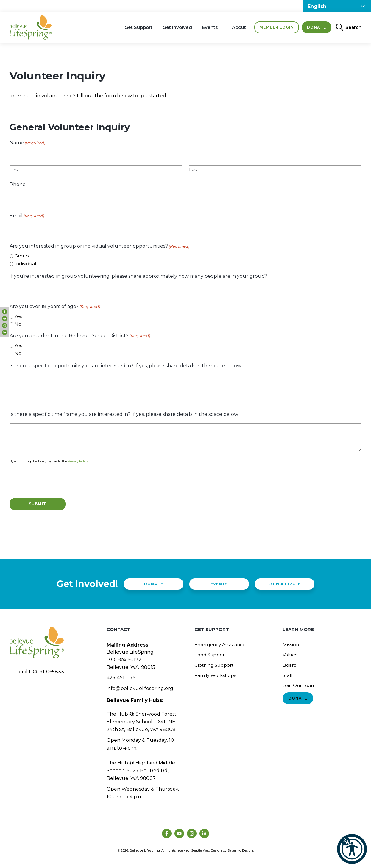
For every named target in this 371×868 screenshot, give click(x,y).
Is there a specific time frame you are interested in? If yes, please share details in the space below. (124, 414)
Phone (18, 184)
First (15, 170)
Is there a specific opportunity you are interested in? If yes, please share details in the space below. (126, 366)
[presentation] (55, 480)
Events (210, 27)
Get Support (138, 27)
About (239, 27)
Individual (25, 264)
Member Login (277, 27)
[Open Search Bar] (346, 27)
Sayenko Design (240, 850)
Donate (316, 27)
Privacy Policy (78, 461)
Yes (18, 316)
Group (22, 256)
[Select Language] (337, 6)
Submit (38, 504)
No (18, 324)
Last (194, 170)
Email (27, 216)
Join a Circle (285, 584)
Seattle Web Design (206, 850)
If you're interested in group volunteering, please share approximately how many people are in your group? (138, 276)
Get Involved (177, 27)
